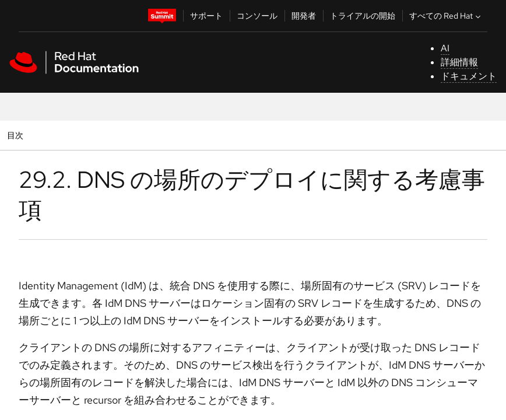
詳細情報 (459, 62)
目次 (17, 135)
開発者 (304, 16)
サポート (206, 16)
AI (445, 48)
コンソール (257, 16)
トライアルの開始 (363, 16)
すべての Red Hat (446, 16)
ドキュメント (469, 76)
